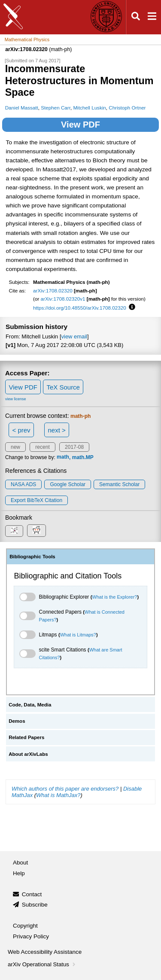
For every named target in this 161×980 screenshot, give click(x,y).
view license (16, 399)
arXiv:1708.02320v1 (63, 299)
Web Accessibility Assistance (45, 952)
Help (19, 873)
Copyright (25, 926)
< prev (21, 430)
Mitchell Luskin (89, 108)
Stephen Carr (56, 108)
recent (42, 447)
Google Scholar (68, 484)
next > (56, 430)
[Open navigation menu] (152, 17)
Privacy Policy (31, 936)
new (15, 447)
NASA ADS (23, 484)
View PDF (80, 125)
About (20, 863)
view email (74, 336)
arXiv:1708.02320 (53, 291)
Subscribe (35, 905)
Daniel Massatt (22, 108)
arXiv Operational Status (42, 964)
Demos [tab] (17, 721)
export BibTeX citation (36, 500)
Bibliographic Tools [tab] (32, 557)
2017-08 (74, 447)
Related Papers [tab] (26, 737)
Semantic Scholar (119, 484)
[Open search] (136, 17)
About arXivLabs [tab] (28, 754)
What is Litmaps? (78, 635)
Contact (32, 894)
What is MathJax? (58, 795)
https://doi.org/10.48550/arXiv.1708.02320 (80, 308)
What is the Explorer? (114, 597)
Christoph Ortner (127, 108)
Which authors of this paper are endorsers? (65, 789)
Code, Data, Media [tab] (30, 705)
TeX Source (63, 387)
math (63, 457)
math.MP (83, 457)
